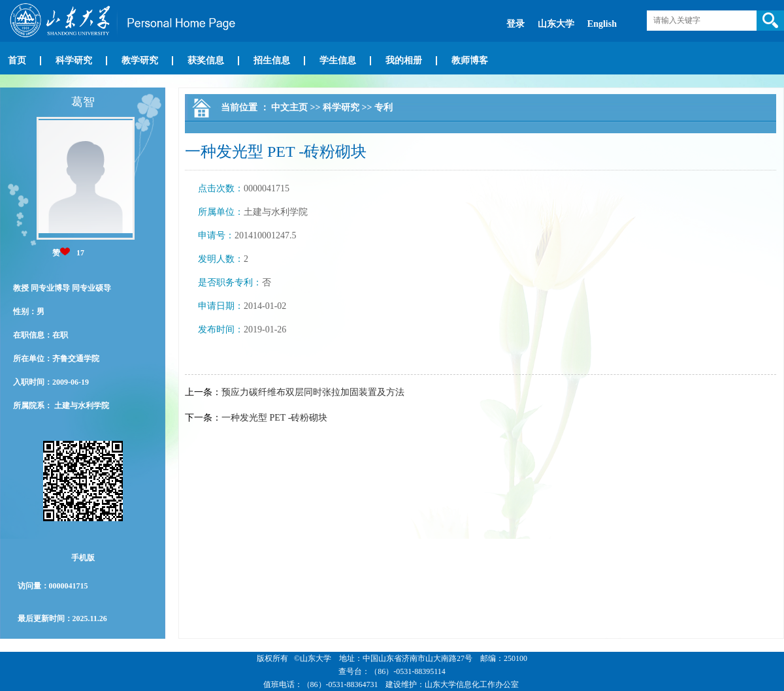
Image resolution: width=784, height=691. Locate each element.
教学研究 (140, 60)
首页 (17, 60)
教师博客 (470, 60)
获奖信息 (206, 60)
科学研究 (74, 60)
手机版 (83, 558)
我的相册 (404, 60)
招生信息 (272, 60)
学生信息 (338, 60)
